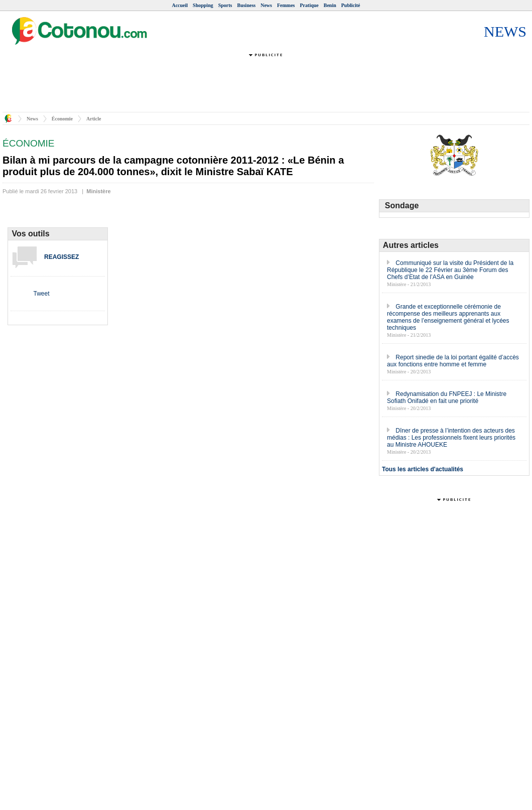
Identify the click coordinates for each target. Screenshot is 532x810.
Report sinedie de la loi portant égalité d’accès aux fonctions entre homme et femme (453, 361)
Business (247, 5)
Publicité (351, 5)
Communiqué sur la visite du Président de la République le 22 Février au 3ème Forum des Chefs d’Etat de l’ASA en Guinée (450, 270)
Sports (225, 5)
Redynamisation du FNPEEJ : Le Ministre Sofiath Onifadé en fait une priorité (447, 397)
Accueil (180, 5)
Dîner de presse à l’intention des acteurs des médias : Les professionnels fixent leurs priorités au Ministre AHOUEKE (451, 438)
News (266, 5)
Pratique (309, 5)
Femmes (286, 5)
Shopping (203, 5)
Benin (330, 5)
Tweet (41, 294)
